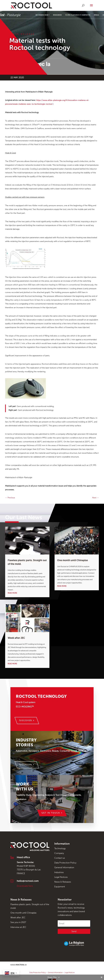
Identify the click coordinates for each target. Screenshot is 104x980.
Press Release (22, 34)
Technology (60, 848)
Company (59, 853)
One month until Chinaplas (73, 560)
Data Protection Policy (65, 863)
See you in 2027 (18, 922)
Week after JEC (16, 638)
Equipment (60, 887)
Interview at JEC (18, 927)
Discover (26, 720)
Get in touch (51, 813)
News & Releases (63, 882)
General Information (64, 867)
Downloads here (25, 886)
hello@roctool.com (28, 881)
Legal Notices (61, 877)
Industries (59, 872)
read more (12, 593)
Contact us (60, 858)
